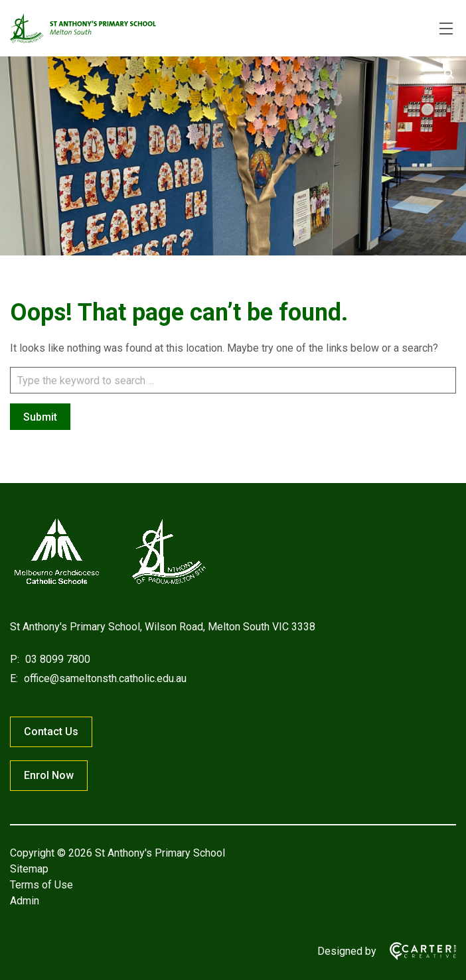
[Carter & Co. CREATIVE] (416, 951)
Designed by (347, 951)
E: (14, 678)
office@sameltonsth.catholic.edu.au (104, 678)
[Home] (110, 584)
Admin (25, 901)
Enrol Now (49, 775)
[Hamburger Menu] (446, 29)
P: (15, 659)
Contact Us (51, 732)
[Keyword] (233, 380)
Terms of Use (41, 885)
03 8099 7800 (56, 659)
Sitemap (29, 869)
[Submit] (449, 74)
